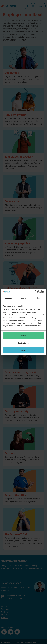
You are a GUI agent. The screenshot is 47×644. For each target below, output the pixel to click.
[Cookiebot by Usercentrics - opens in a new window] (35, 292)
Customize (24, 343)
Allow (23, 335)
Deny (24, 350)
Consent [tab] (8, 298)
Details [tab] (23, 298)
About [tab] (39, 298)
